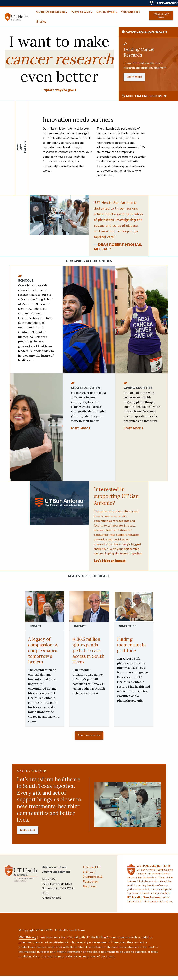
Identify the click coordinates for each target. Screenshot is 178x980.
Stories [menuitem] (41, 22)
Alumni (90, 872)
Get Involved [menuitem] (105, 12)
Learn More (79, 428)
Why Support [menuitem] (130, 12)
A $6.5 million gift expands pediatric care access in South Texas (89, 650)
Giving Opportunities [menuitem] (50, 12)
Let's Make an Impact (110, 561)
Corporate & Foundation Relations (93, 882)
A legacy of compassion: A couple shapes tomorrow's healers (43, 650)
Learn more (134, 77)
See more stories (89, 735)
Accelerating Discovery (144, 96)
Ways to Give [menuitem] (81, 12)
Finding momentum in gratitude (131, 645)
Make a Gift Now (161, 15)
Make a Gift (28, 830)
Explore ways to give (58, 90)
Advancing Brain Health (144, 32)
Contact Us (93, 867)
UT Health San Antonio (144, 897)
